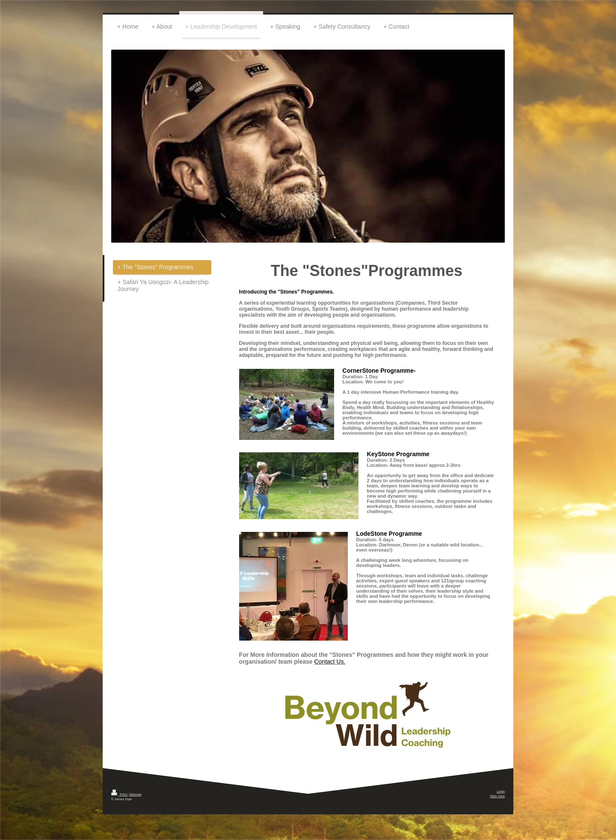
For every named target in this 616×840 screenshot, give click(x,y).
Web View (498, 796)
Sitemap (135, 794)
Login (501, 791)
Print (119, 794)
